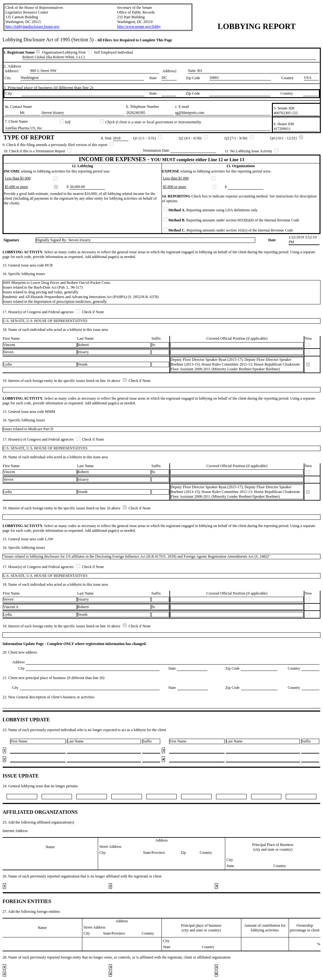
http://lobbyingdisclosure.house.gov (32, 26)
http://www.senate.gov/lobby (139, 26)
